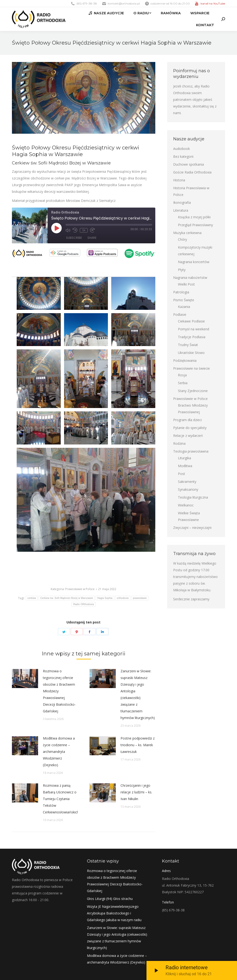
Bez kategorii (183, 156)
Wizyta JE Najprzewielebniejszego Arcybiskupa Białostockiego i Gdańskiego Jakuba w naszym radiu (114, 913)
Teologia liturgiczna (193, 497)
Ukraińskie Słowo (191, 353)
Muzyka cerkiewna (187, 233)
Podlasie (180, 314)
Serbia (183, 383)
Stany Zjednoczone (193, 391)
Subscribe (74, 238)
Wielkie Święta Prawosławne (189, 516)
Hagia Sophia (105, 598)
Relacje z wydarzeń (188, 436)
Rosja (182, 375)
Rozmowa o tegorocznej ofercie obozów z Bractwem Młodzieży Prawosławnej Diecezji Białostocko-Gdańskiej (59, 691)
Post (182, 474)
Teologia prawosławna (191, 451)
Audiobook (182, 149)
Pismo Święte (184, 300)
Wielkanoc (186, 505)
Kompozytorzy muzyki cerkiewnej (195, 251)
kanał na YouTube (213, 3)
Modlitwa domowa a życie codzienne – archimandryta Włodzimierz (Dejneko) (59, 752)
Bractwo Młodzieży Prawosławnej (193, 409)
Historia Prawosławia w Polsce (191, 191)
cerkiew (32, 598)
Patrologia (181, 292)
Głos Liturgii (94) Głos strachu (110, 899)
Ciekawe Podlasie (191, 321)
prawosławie (140, 598)
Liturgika (184, 458)
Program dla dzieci (187, 420)
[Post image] (25, 679)
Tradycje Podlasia (192, 337)
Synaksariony (188, 489)
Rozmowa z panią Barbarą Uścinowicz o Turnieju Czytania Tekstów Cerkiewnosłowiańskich (61, 799)
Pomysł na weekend (194, 329)
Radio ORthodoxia (83, 604)
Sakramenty (187, 482)
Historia (179, 180)
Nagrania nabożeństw (190, 278)
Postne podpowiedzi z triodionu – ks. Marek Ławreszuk (138, 745)
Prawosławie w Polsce (80, 589)
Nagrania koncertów (194, 262)
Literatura (181, 210)
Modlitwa (185, 466)
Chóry (182, 239)
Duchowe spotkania (189, 164)
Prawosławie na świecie (192, 368)
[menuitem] (106, 13)
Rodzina (179, 443)
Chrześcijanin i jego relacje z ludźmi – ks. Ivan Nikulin (136, 792)
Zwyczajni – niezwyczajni (192, 528)
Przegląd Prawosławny (195, 225)
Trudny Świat (188, 345)
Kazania (184, 307)
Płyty (182, 270)
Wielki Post (186, 284)
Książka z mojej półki (194, 217)
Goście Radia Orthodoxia (192, 172)
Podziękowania (185, 360)
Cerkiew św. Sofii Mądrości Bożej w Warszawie (67, 598)
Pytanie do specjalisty (190, 428)
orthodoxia (123, 598)
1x (84, 230)
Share (92, 238)
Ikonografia (182, 202)
